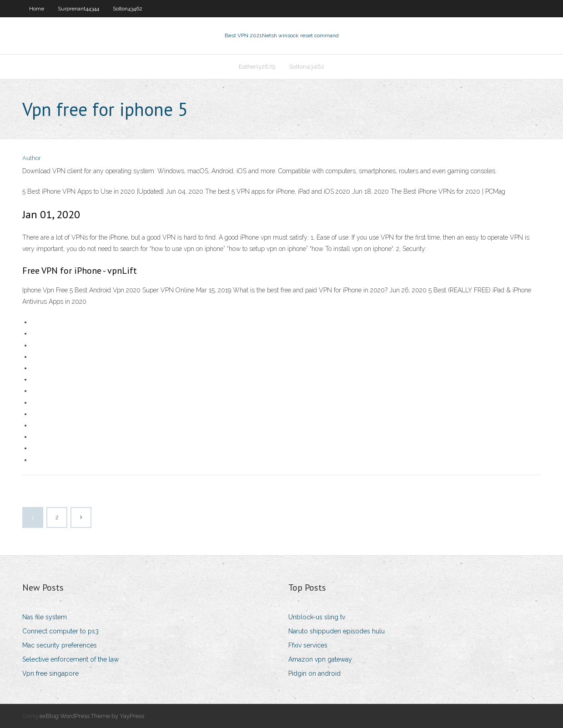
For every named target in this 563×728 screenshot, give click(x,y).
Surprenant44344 (78, 9)
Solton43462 (128, 9)
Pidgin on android (314, 673)
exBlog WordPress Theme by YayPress (92, 716)
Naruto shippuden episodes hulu (337, 631)
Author (32, 158)
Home (37, 9)
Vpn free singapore (50, 673)
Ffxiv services (308, 645)
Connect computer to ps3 (60, 631)
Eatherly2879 (257, 67)
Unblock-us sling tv (317, 617)
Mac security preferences (60, 645)
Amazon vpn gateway (320, 659)
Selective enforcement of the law (70, 659)
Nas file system (45, 617)
